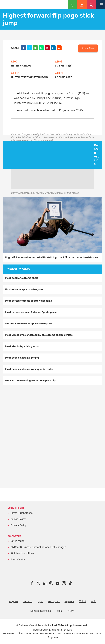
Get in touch (17, 541)
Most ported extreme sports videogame (29, 301)
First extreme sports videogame (24, 289)
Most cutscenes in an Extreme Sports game (31, 312)
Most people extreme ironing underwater (29, 369)
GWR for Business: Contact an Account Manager (38, 547)
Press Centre (18, 559)
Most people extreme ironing (22, 358)
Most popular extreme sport (22, 278)
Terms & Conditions (21, 513)
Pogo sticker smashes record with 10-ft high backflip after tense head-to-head (52, 257)
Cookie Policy (18, 519)
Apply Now (88, 48)
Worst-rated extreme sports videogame (29, 324)
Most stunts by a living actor (22, 346)
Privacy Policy (18, 525)
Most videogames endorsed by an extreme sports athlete (39, 335)
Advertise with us (24, 553)
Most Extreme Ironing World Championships (31, 381)
